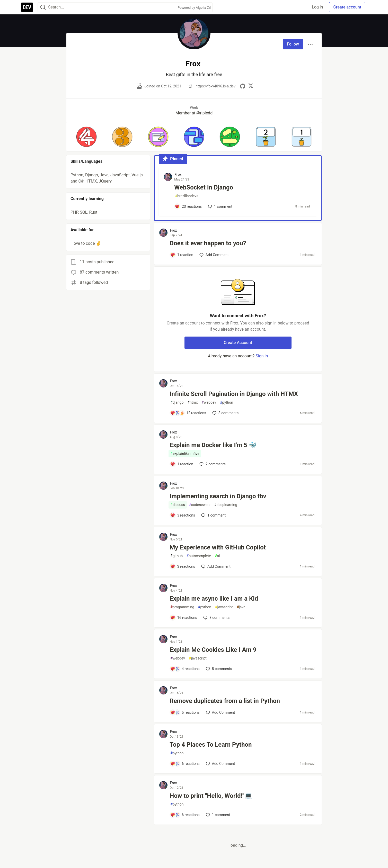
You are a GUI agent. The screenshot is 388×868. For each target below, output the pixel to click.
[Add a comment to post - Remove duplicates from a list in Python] (185, 712)
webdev (209, 403)
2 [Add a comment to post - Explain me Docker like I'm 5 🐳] (212, 464)
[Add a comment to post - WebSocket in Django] (188, 206)
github (177, 556)
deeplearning (226, 505)
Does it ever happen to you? (208, 243)
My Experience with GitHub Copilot (218, 547)
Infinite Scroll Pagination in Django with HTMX (234, 394)
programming (182, 607)
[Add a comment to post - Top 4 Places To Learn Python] (185, 764)
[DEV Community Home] (27, 7)
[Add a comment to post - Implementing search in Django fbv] (183, 515)
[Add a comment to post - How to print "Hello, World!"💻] (185, 815)
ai (217, 556)
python (227, 403)
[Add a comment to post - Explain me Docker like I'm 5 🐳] (182, 464)
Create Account (238, 343)
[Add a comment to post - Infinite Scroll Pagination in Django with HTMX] (188, 413)
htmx (192, 403)
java (241, 607)
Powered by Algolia (194, 8)
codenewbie (200, 505)
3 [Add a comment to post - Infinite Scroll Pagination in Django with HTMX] (225, 413)
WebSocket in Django (204, 187)
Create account (347, 7)
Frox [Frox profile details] (178, 175)
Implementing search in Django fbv (218, 496)
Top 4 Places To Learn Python (211, 745)
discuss (178, 505)
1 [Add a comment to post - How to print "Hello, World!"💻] (218, 815)
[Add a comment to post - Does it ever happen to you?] (182, 255)
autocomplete (199, 556)
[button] (86, 137)
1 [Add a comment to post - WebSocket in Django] (220, 206)
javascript (224, 607)
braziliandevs (187, 196)
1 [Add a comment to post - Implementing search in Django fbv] (213, 515)
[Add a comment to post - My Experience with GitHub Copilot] (183, 566)
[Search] (43, 7)
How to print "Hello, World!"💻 (211, 796)
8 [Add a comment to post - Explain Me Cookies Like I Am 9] (218, 669)
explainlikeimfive (185, 454)
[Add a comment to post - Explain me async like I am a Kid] (184, 618)
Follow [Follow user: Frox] (293, 44)
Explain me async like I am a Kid (214, 599)
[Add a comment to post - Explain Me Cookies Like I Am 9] (185, 669)
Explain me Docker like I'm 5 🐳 (213, 445)
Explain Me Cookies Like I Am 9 (213, 650)
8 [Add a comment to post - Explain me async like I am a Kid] (216, 618)
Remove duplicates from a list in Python (225, 701)
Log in (317, 7)
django (177, 403)
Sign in (262, 356)
